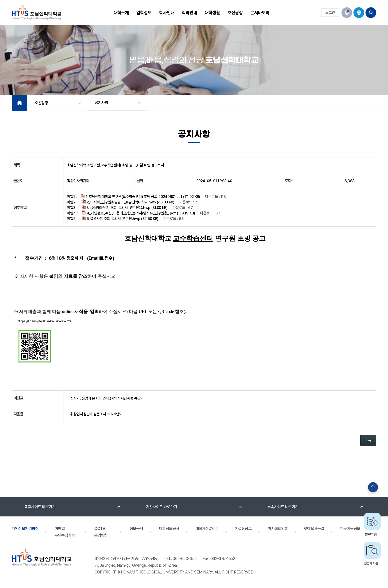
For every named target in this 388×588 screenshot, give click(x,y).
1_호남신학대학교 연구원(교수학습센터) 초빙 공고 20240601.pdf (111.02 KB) (140, 196)
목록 (368, 440)
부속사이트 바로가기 (283, 507)
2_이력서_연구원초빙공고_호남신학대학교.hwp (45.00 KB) (128, 202)
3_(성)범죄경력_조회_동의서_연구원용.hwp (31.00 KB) (125, 207)
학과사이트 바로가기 (40, 507)
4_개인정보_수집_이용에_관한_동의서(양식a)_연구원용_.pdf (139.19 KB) (138, 213)
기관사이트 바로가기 (161, 507)
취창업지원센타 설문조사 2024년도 (96, 414)
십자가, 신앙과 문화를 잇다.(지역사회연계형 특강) (106, 398)
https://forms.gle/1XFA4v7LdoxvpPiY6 (44, 321)
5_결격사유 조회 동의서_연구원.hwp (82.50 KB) (120, 218)
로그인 (330, 13)
